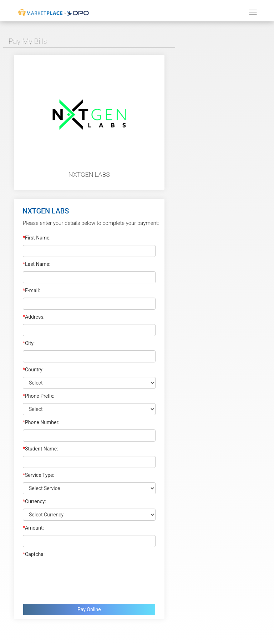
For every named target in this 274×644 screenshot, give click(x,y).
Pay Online (89, 609)
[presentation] (77, 579)
